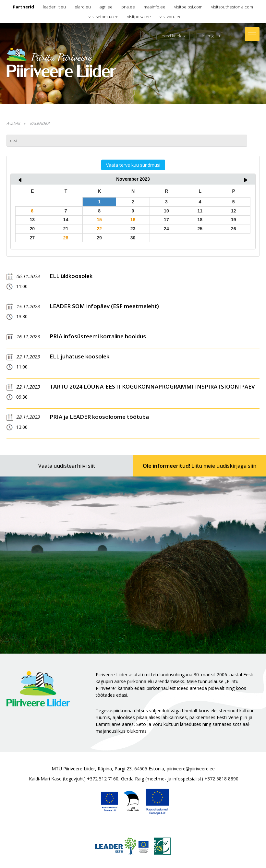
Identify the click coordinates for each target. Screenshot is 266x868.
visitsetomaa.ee (103, 17)
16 (133, 220)
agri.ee (106, 7)
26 (234, 229)
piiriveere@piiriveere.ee (191, 769)
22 (99, 229)
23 (133, 229)
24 (166, 229)
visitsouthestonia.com (232, 7)
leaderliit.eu (54, 7)
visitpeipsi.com (188, 7)
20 (32, 229)
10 (166, 211)
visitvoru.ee (171, 17)
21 (66, 229)
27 (32, 238)
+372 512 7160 (103, 779)
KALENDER (40, 123)
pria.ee (128, 7)
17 (166, 220)
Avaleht (13, 123)
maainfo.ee (155, 7)
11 (200, 211)
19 (234, 220)
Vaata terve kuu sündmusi (133, 165)
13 (32, 220)
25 (200, 229)
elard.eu (83, 7)
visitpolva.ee (139, 17)
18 (200, 220)
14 (66, 220)
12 (234, 211)
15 (99, 220)
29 (99, 238)
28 (66, 238)
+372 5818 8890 (221, 779)
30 (133, 238)
